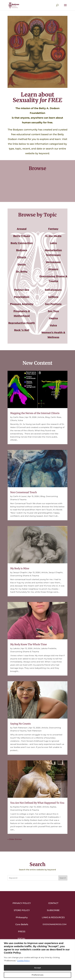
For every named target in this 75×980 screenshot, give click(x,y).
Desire (22, 264)
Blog (47, 417)
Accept (38, 968)
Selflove (53, 297)
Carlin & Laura (20, 496)
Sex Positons (53, 304)
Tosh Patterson (20, 728)
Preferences (37, 975)
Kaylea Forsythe (21, 807)
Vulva (53, 325)
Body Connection (22, 243)
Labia (53, 243)
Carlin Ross (18, 417)
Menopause (53, 262)
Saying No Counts (20, 724)
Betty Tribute (22, 236)
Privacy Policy (22, 903)
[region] (37, 960)
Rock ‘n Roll (22, 330)
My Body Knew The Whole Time (28, 644)
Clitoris (22, 257)
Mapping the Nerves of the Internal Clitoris (35, 413)
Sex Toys (53, 311)
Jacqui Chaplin (20, 572)
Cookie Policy (23, 961)
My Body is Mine (20, 568)
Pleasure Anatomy (22, 304)
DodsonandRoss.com (55, 924)
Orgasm (53, 269)
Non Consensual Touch (24, 492)
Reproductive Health (22, 323)
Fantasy (53, 229)
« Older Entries (15, 839)
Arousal (22, 229)
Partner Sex (22, 290)
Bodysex (22, 250)
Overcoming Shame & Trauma (25, 576)
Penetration (22, 297)
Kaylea (53, 807)
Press (22, 932)
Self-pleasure (53, 290)
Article (41, 417)
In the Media (53, 236)
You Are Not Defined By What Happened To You (37, 803)
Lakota (16, 648)
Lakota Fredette (49, 648)
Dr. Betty (22, 272)
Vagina (53, 318)
